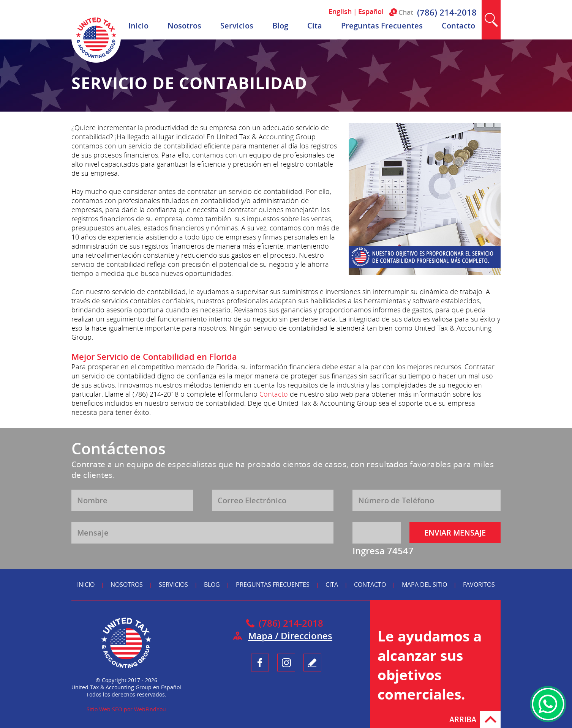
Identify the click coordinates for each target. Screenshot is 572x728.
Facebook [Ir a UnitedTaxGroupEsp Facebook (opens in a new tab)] (260, 663)
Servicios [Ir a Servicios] (237, 26)
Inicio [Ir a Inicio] (138, 26)
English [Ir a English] (340, 11)
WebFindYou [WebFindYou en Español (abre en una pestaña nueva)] (150, 709)
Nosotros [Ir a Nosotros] (184, 26)
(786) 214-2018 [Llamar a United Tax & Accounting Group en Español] (447, 12)
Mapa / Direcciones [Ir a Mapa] (290, 636)
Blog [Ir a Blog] (280, 26)
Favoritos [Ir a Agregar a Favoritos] (479, 585)
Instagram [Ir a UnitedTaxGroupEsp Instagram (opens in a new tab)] (286, 663)
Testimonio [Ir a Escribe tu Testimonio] (312, 663)
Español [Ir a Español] (371, 11)
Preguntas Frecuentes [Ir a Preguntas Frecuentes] (382, 26)
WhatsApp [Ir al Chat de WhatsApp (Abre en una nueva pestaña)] (548, 704)
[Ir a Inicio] (96, 61)
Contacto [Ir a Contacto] (458, 26)
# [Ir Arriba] (490, 719)
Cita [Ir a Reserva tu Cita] (315, 26)
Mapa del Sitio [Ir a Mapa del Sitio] (424, 585)
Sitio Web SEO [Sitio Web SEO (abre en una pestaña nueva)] (104, 709)
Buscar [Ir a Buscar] (491, 20)
